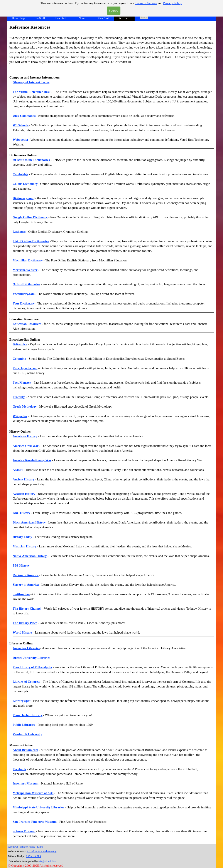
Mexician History (24, 546)
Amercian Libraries (26, 648)
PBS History (21, 565)
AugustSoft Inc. (47, 861)
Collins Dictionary (25, 184)
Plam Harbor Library (28, 715)
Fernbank (19, 769)
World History (23, 632)
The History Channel (27, 609)
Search (144, 17)
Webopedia (20, 140)
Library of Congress (26, 682)
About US (13, 847)
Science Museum (24, 831)
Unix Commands (24, 116)
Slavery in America (26, 585)
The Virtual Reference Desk (32, 92)
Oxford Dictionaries (26, 284)
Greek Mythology (25, 406)
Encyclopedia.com (25, 368)
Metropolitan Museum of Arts (33, 793)
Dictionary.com (23, 198)
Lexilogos (19, 232)
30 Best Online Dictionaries (31, 160)
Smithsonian (21, 594)
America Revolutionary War (32, 460)
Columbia (19, 359)
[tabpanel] (111, 48)
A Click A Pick (34, 856)
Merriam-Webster (25, 270)
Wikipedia (20, 416)
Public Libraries (24, 725)
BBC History (21, 513)
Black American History (29, 522)
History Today (22, 537)
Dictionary (40, 217)
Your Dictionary (24, 303)
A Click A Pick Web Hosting (41, 851)
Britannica (20, 344)
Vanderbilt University (27, 734)
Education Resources (27, 324)
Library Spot (22, 701)
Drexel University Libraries (31, 658)
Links (40, 847)
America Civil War (26, 446)
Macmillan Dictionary (28, 260)
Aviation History (24, 494)
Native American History (30, 556)
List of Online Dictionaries (31, 241)
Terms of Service (146, 3)
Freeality (19, 397)
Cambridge (20, 174)
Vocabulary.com (24, 294)
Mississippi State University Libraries (38, 807)
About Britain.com (25, 750)
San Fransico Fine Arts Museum (35, 822)
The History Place (25, 623)
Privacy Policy (172, 3)
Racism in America (26, 575)
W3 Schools (21, 125)
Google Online (23, 217)
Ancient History (24, 479)
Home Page (19, 18)
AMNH (18, 470)
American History (25, 436)
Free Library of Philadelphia (32, 667)
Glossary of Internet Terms (31, 82)
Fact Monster (22, 383)
